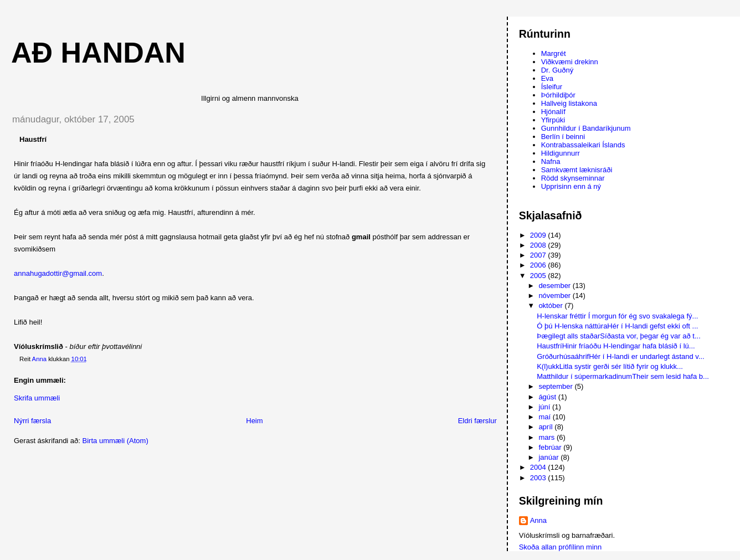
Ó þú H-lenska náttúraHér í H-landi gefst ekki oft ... (617, 326)
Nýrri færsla (32, 421)
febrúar (551, 447)
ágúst (548, 397)
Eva (547, 78)
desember (555, 286)
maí (545, 417)
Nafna (551, 161)
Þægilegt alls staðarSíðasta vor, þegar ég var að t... (619, 336)
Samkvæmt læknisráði (577, 170)
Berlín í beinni (563, 137)
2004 (539, 467)
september (556, 386)
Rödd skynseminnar (573, 178)
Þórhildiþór (558, 95)
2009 (539, 235)
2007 (539, 255)
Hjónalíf (553, 112)
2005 (539, 276)
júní (545, 407)
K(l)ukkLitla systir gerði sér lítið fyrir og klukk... (610, 366)
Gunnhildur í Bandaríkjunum (586, 128)
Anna (538, 520)
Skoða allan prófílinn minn (561, 547)
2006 (539, 265)
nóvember (555, 296)
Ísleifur (552, 87)
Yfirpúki (553, 120)
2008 (539, 245)
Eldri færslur (477, 421)
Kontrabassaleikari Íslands (583, 145)
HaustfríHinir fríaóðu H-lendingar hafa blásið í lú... (616, 346)
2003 (539, 478)
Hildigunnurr (561, 153)
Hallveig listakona (569, 103)
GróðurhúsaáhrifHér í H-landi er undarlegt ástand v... (621, 356)
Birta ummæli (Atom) (115, 441)
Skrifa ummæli (37, 398)
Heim (254, 421)
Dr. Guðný (557, 70)
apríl (546, 427)
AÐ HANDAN (98, 53)
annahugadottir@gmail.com (58, 273)
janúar (549, 457)
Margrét (554, 53)
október (551, 305)
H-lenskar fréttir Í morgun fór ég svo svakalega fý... (617, 316)
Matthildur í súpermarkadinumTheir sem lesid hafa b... (623, 376)
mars (548, 437)
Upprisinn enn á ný (571, 186)
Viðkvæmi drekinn (570, 62)
